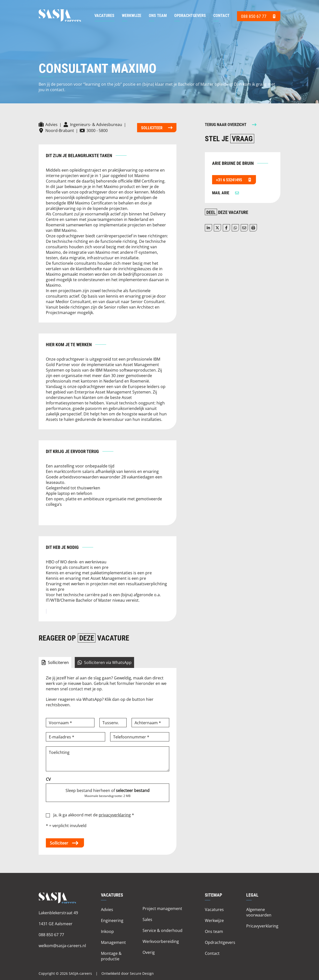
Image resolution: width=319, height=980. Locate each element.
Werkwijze (132, 15)
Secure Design (142, 973)
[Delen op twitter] (217, 228)
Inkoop (107, 931)
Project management (162, 908)
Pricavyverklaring (262, 926)
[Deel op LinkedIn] (208, 228)
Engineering (112, 920)
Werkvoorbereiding (161, 941)
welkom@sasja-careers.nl (62, 946)
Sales (147, 919)
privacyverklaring (115, 815)
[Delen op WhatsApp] (235, 228)
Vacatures (104, 15)
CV (48, 779)
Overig (149, 952)
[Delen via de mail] (244, 228)
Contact (221, 15)
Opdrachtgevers (190, 15)
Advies (107, 909)
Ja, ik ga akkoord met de (94, 815)
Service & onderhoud (162, 930)
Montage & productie (111, 956)
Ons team (158, 15)
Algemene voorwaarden (259, 912)
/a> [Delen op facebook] (226, 228)
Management (113, 942)
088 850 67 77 (51, 935)
